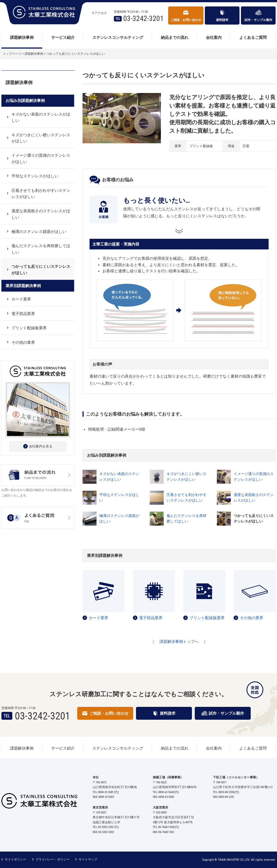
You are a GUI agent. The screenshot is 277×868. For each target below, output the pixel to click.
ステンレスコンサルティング (118, 37)
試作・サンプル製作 (258, 20)
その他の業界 (252, 618)
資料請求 (222, 20)
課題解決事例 (22, 37)
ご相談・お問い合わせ (186, 20)
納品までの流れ (175, 37)
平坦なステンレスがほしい (119, 498)
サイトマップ (88, 859)
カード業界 (98, 618)
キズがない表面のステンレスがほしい (119, 477)
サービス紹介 (63, 37)
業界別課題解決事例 (23, 286)
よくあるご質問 (253, 37)
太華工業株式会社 (44, 13)
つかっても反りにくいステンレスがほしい (41, 270)
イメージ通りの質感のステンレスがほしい (254, 477)
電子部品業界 (151, 618)
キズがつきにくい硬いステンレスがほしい (186, 477)
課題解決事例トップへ (179, 642)
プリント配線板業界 (207, 618)
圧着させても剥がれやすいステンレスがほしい (186, 498)
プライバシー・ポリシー (52, 859)
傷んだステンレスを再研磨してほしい (186, 519)
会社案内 (214, 37)
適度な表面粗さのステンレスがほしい (254, 498)
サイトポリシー (16, 859)
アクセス (101, 13)
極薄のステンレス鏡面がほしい (119, 519)
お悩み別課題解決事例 (25, 101)
